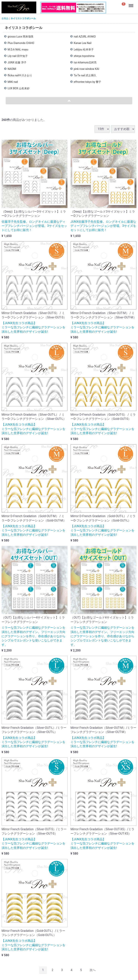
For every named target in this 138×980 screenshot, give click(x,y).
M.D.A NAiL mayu (18, 49)
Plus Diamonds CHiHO (21, 43)
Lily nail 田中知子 (18, 56)
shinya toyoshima (84, 56)
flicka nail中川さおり (20, 75)
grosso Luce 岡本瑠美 (21, 37)
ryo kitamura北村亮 (85, 62)
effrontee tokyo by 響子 (87, 82)
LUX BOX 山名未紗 (19, 88)
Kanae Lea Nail (83, 43)
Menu (131, 4)
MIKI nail (13, 82)
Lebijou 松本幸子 (84, 49)
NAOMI (12, 69)
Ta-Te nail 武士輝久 (85, 75)
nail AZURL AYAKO (85, 37)
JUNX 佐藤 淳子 (17, 62)
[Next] (93, 970)
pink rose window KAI (86, 69)
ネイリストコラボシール (23, 18)
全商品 (5, 18)
